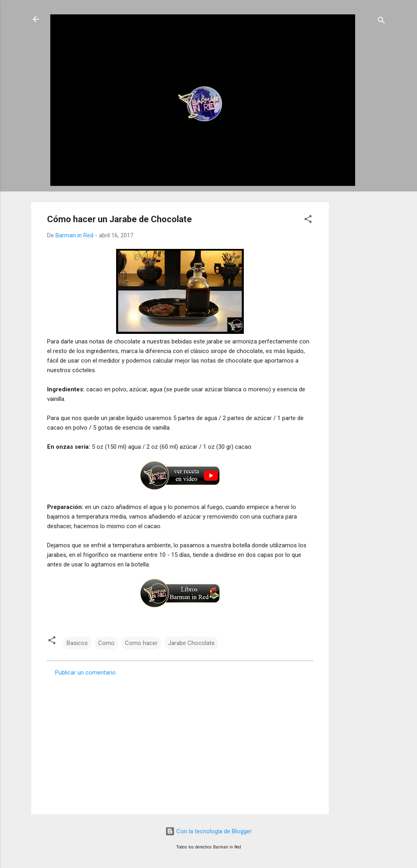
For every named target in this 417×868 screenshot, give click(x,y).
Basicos (77, 643)
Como (106, 643)
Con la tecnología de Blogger (208, 831)
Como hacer (141, 643)
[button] (308, 220)
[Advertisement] (361, 322)
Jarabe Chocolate (191, 643)
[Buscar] (381, 22)
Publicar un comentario (85, 673)
